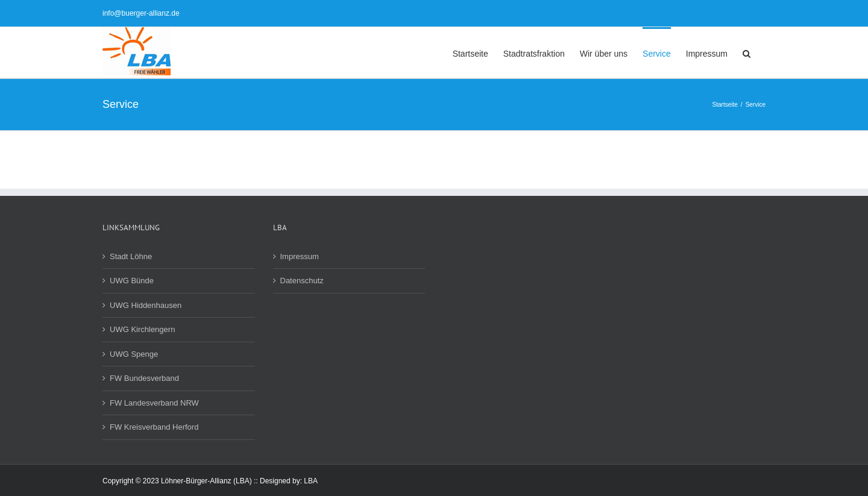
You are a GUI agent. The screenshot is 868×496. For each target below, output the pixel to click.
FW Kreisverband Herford (154, 427)
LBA (311, 481)
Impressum (300, 256)
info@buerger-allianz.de (141, 13)
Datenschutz (302, 281)
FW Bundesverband (144, 378)
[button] (747, 52)
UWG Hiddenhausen (146, 305)
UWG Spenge (134, 354)
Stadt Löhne (131, 256)
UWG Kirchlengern (142, 329)
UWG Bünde (132, 281)
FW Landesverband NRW (154, 403)
